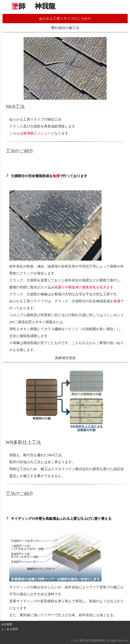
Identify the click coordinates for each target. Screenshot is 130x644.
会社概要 (7, 624)
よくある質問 (9, 629)
